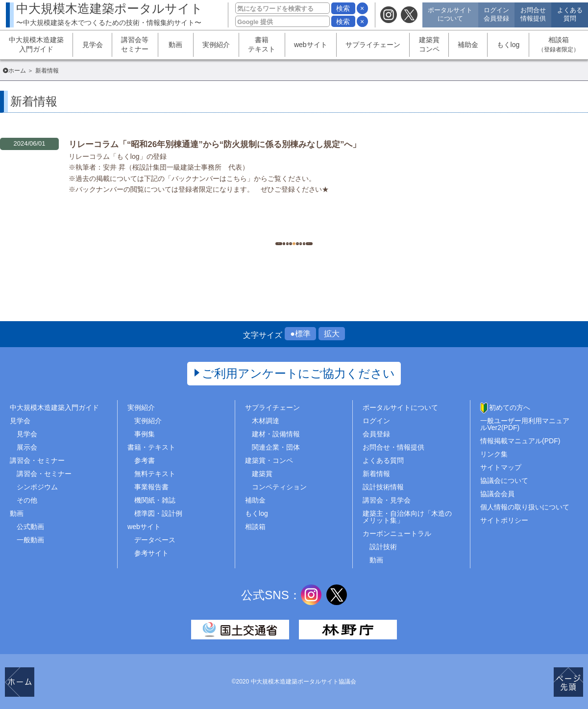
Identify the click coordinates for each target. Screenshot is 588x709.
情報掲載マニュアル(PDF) (520, 441)
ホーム (17, 71)
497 (269, 231)
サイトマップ (501, 467)
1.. (220, 231)
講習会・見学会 (387, 500)
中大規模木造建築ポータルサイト (110, 14)
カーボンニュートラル (397, 533)
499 (318, 231)
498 (294, 231)
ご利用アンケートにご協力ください (299, 373)
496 (245, 231)
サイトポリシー (504, 520)
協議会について (504, 481)
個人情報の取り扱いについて (525, 507)
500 (343, 231)
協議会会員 (497, 494)
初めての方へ (510, 407)
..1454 (368, 231)
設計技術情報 (383, 487)
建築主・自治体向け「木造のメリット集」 (407, 517)
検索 (343, 8)
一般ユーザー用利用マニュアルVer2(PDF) (525, 424)
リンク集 (494, 454)
